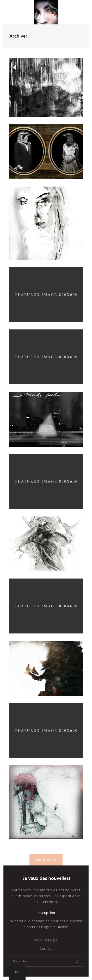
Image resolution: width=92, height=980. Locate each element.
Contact (46, 949)
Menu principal (46, 940)
